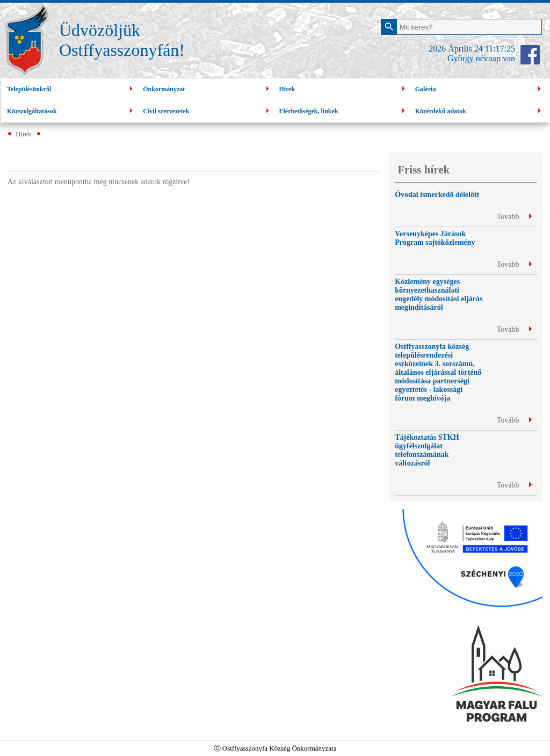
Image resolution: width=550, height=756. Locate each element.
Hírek (343, 89)
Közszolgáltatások (71, 111)
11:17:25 (500, 49)
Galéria (479, 89)
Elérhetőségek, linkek (343, 111)
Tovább (514, 217)
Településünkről (71, 89)
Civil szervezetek (207, 111)
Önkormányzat (207, 89)
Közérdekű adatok (479, 111)
